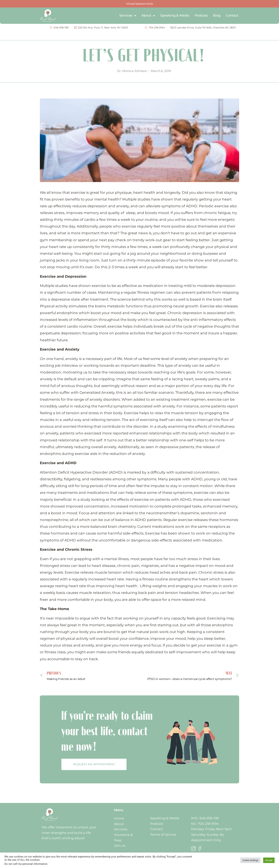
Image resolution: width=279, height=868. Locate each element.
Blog (217, 15)
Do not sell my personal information (26, 864)
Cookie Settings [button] (250, 860)
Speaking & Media (175, 15)
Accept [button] (269, 860)
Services (128, 16)
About (148, 16)
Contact (232, 15)
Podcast (201, 15)
